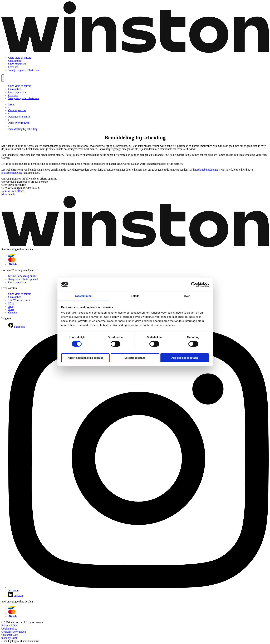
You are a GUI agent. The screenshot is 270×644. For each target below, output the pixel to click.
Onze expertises (17, 64)
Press (11, 309)
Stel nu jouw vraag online (22, 276)
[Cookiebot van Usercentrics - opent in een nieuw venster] (194, 284)
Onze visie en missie (20, 58)
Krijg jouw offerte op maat (23, 279)
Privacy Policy (9, 625)
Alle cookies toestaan (185, 358)
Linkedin (18, 596)
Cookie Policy (9, 629)
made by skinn (9, 638)
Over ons (13, 67)
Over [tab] (187, 296)
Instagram (14, 591)
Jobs (11, 306)
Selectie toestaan (135, 358)
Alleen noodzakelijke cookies (85, 358)
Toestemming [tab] (83, 296)
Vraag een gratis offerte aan (23, 70)
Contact (13, 312)
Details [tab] (135, 296)
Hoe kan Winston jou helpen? (18, 270)
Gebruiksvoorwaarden (14, 632)
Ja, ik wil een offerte (13, 191)
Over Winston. (9, 288)
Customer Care (10, 635)
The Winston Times (19, 300)
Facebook (19, 327)
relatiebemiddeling (208, 170)
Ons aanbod (15, 61)
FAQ (11, 303)
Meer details (8, 194)
